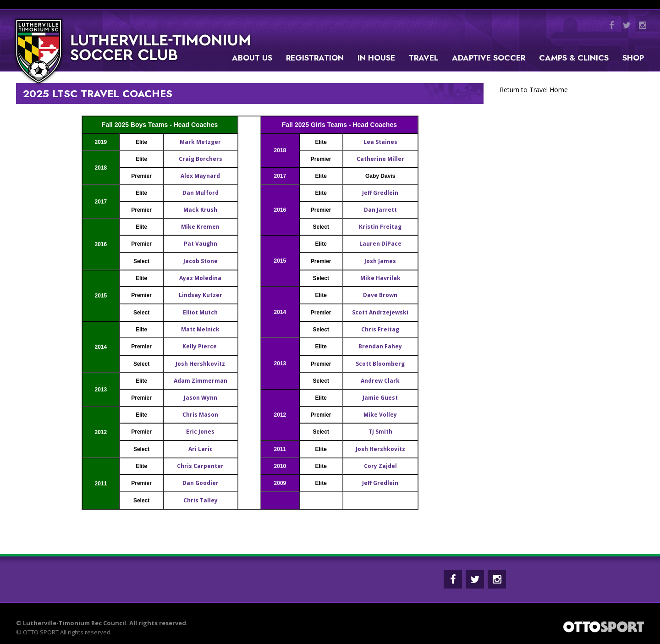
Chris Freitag (380, 329)
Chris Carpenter (200, 466)
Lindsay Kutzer (201, 295)
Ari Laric (201, 449)
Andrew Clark (380, 381)
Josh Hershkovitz (200, 364)
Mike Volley (380, 415)
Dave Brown (380, 295)
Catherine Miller (380, 159)
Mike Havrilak (380, 278)
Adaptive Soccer (489, 58)
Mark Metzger (200, 142)
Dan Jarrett (380, 210)
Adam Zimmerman (201, 381)
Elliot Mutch (200, 312)
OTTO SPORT (41, 632)
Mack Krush (200, 210)
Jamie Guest (380, 398)
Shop (633, 58)
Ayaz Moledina (200, 278)
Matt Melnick (200, 329)
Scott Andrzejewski (380, 312)
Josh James (380, 261)
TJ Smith (380, 432)
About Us (252, 58)
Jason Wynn (201, 398)
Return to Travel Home (534, 90)
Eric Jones (200, 432)
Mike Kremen (200, 227)
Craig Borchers (201, 159)
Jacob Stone (201, 261)
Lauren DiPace (380, 244)
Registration (315, 58)
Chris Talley (201, 500)
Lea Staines (380, 142)
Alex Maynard (200, 176)
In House (376, 58)
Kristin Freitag (380, 227)
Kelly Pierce (200, 346)
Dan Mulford (201, 193)
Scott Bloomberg (380, 364)
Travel (423, 58)
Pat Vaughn (201, 244)
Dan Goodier (201, 483)
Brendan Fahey (380, 346)
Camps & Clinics (574, 58)
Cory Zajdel (380, 466)
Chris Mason (200, 415)
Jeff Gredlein (380, 193)
